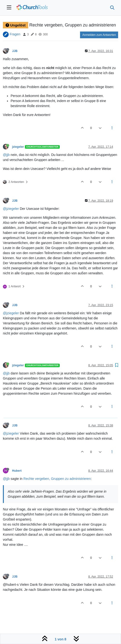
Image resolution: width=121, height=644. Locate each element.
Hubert (17, 471)
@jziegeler (11, 209)
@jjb (6, 155)
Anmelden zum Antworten (99, 35)
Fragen (15, 34)
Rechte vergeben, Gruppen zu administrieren (57, 479)
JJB (15, 51)
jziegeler (18, 147)
